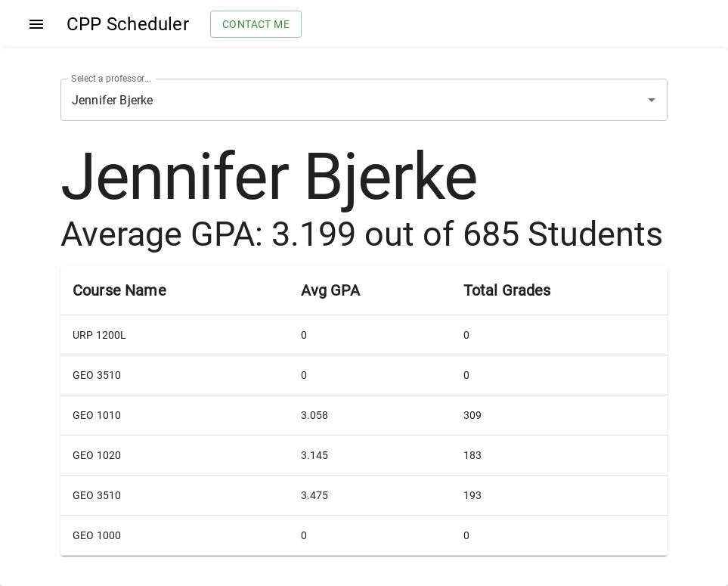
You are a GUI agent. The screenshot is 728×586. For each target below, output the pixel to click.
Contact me (256, 25)
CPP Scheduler (128, 24)
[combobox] (343, 100)
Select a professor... (111, 79)
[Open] (652, 100)
